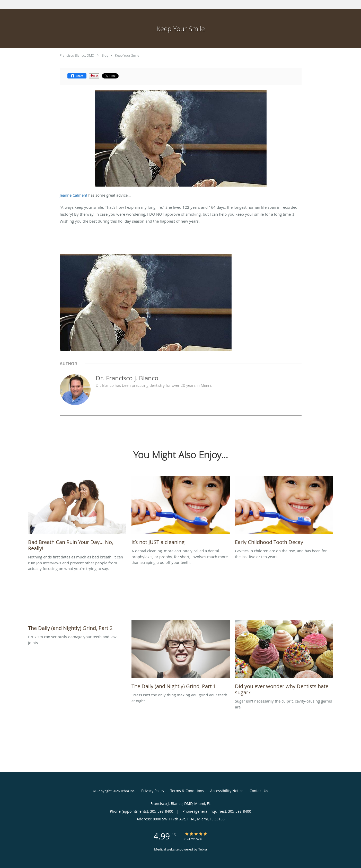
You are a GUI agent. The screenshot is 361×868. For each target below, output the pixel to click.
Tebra (203, 849)
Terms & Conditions (187, 791)
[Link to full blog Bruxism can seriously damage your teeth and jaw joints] (77, 627)
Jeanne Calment (73, 195)
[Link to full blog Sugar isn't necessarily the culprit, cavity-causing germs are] (284, 659)
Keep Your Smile (127, 55)
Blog (105, 55)
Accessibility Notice (227, 791)
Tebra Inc (127, 791)
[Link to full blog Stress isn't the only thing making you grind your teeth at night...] (181, 656)
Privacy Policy (153, 791)
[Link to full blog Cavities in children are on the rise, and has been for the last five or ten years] (284, 512)
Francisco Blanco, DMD (77, 55)
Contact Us (259, 791)
